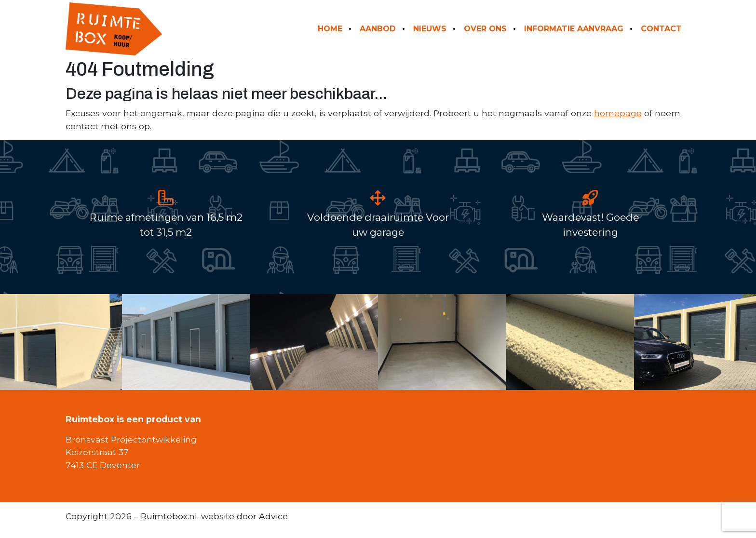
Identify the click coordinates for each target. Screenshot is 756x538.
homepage (618, 113)
